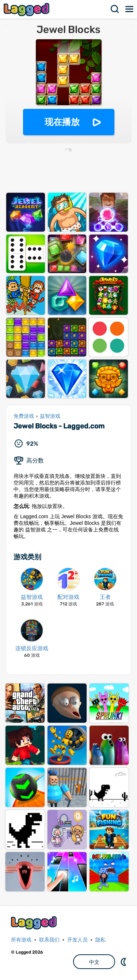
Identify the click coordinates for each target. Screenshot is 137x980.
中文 (94, 962)
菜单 (130, 9)
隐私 (100, 940)
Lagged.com (35, 923)
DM (124, 962)
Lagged (27, 9)
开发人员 (77, 940)
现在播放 (62, 122)
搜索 (115, 9)
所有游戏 (21, 940)
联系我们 (49, 940)
